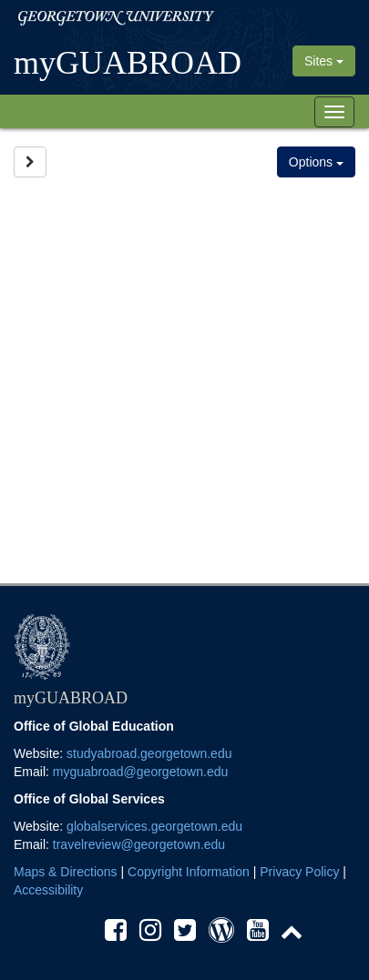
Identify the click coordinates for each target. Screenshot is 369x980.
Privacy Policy (299, 872)
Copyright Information (189, 872)
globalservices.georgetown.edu (154, 826)
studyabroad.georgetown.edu (149, 753)
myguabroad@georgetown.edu (140, 772)
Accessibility (48, 890)
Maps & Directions (66, 872)
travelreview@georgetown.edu (139, 844)
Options (316, 162)
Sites (324, 61)
